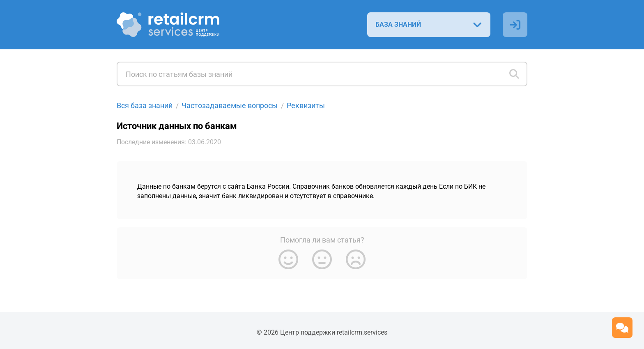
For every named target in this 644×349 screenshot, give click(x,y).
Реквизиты (306, 105)
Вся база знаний (145, 105)
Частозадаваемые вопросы (230, 105)
